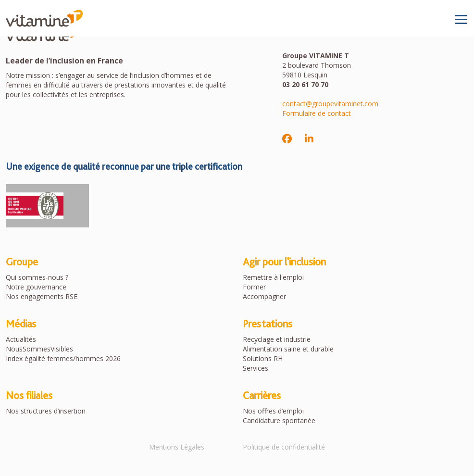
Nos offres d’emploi (273, 411)
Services (256, 368)
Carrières (262, 395)
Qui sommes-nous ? (37, 277)
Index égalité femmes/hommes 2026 (63, 358)
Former (254, 287)
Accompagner (264, 296)
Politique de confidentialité (284, 447)
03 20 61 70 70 (305, 84)
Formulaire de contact (317, 113)
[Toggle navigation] (461, 19)
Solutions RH (263, 358)
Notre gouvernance (36, 287)
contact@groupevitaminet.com (330, 104)
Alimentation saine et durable (288, 349)
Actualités (21, 339)
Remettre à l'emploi (273, 277)
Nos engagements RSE (42, 296)
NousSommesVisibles (39, 349)
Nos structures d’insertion (46, 411)
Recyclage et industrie (277, 339)
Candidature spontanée (279, 420)
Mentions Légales (177, 447)
